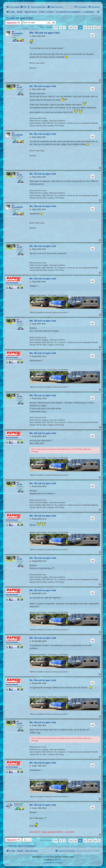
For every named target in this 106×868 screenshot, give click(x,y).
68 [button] (90, 27)
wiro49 (19, 87)
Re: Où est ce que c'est (44, 33)
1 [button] (64, 27)
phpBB (46, 857)
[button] (55, 27)
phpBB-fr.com (57, 860)
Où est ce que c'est (19, 18)
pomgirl (20, 804)
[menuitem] (23, 7)
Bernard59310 (17, 34)
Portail (20, 12)
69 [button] (95, 27)
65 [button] (76, 27)
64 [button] (71, 27)
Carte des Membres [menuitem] (38, 7)
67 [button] (85, 27)
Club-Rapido (13, 283)
